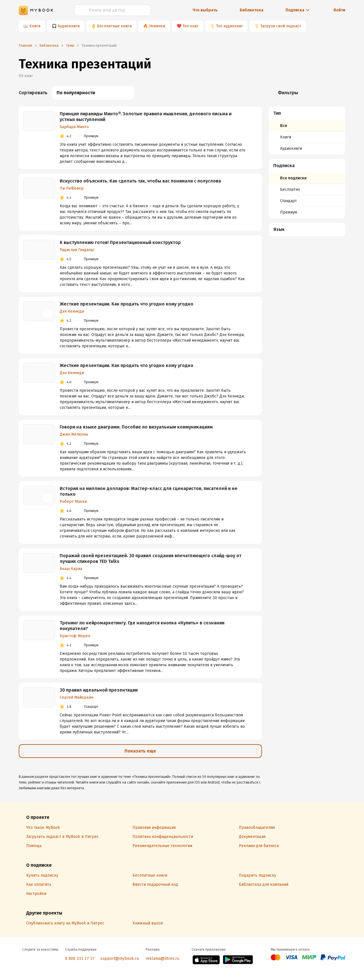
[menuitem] (307, 130)
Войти (339, 10)
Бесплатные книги (114, 26)
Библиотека (252, 10)
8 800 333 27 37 (80, 959)
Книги (35, 26)
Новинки (157, 26)
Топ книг (191, 26)
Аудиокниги (69, 26)
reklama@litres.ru (162, 959)
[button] (307, 113)
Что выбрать (205, 10)
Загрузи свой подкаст (281, 26)
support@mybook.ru (120, 959)
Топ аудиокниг (229, 26)
